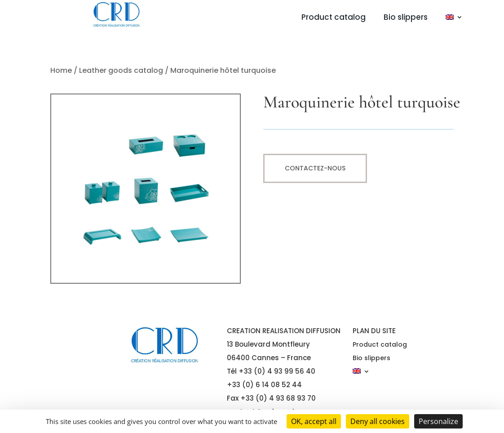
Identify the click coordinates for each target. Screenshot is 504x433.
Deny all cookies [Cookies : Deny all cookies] (378, 421)
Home (61, 70)
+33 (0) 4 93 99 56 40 (277, 371)
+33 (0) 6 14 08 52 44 (264, 385)
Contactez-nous (315, 168)
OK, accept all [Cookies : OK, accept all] (314, 421)
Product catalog (334, 18)
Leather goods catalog (121, 70)
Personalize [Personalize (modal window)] (438, 421)
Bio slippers (406, 18)
